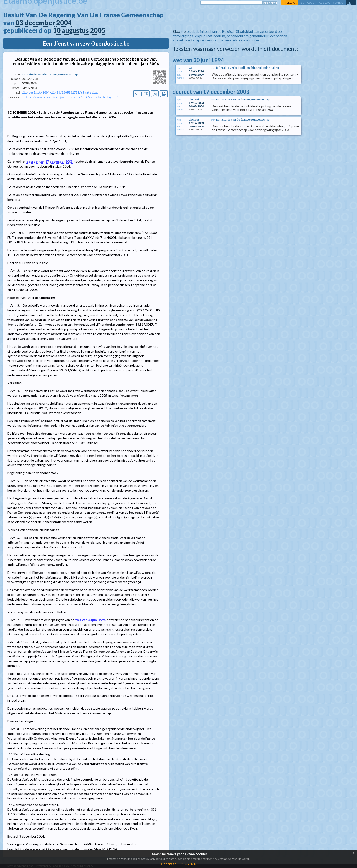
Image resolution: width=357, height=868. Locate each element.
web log (324, 3)
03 (19, 23)
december (40, 23)
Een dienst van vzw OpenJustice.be (86, 43)
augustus (75, 30)
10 (57, 30)
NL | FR (141, 94)
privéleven (290, 3)
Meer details (189, 864)
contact (339, 3)
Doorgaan (169, 864)
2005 (98, 30)
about (311, 3)
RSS (302, 3)
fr (353, 3)
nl (349, 3)
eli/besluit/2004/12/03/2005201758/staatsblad (60, 93)
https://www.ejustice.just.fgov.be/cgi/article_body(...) (71, 98)
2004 (64, 23)
